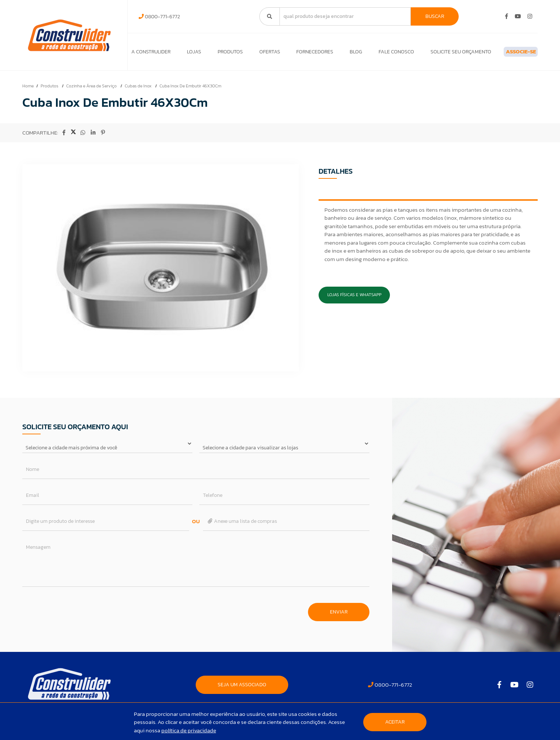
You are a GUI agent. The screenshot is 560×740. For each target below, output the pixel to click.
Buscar (435, 16)
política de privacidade (189, 730)
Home (28, 90)
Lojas (191, 54)
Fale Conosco (378, 54)
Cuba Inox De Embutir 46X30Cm (190, 90)
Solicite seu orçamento (440, 54)
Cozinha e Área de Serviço (92, 90)
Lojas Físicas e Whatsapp (354, 298)
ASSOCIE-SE (509, 54)
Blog (341, 54)
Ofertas (261, 54)
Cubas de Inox (139, 90)
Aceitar (395, 722)
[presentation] (78, 612)
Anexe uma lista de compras (242, 525)
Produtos (224, 54)
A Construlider (151, 54)
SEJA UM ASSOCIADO (242, 688)
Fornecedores (303, 54)
